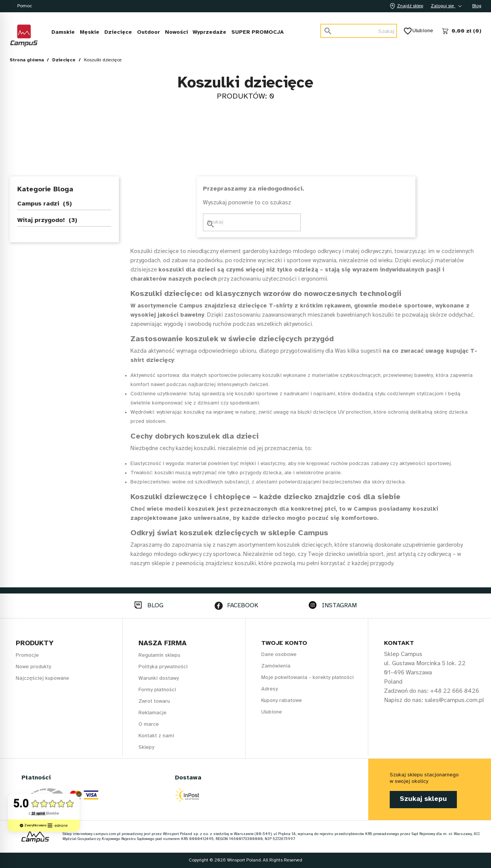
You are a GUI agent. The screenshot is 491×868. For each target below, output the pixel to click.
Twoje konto (284, 643)
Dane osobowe (279, 655)
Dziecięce (118, 32)
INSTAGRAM (339, 606)
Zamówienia (276, 666)
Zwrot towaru (154, 701)
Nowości (176, 32)
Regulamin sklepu (159, 655)
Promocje (27, 655)
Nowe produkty (33, 667)
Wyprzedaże (209, 32)
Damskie (63, 32)
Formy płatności (157, 690)
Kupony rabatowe (282, 701)
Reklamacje (152, 713)
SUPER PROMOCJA (258, 32)
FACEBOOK (243, 606)
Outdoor (148, 32)
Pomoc (25, 6)
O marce (149, 724)
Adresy (269, 689)
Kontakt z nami (156, 736)
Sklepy (146, 747)
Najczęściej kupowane (42, 678)
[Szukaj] (359, 31)
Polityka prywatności (163, 667)
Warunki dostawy (159, 678)
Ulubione (419, 31)
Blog (477, 6)
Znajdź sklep (405, 6)
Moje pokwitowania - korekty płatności (307, 678)
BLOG (155, 606)
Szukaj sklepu (423, 799)
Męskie (90, 32)
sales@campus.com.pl (454, 700)
